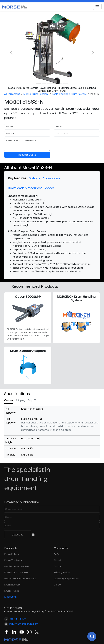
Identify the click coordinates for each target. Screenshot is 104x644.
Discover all (11, 597)
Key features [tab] (17, 178)
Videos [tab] (50, 188)
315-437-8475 (18, 619)
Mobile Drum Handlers (36, 94)
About (57, 560)
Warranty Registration (66, 579)
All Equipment (12, 94)
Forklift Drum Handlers (17, 572)
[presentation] (77, 144)
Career (58, 585)
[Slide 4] (60, 83)
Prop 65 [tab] (32, 400)
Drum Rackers (12, 585)
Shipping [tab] (20, 400)
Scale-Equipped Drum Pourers (69, 94)
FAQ (56, 554)
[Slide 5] (66, 83)
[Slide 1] (44, 83)
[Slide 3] (55, 83)
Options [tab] (34, 178)
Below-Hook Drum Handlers (20, 579)
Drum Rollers (12, 554)
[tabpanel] (52, 234)
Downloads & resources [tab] (25, 188)
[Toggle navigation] (97, 7)
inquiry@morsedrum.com (24, 624)
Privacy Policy (62, 572)
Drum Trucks (12, 591)
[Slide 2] (49, 83)
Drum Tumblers (13, 560)
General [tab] (9, 400)
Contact (59, 566)
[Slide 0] (38, 83)
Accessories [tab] (51, 178)
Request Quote (27, 155)
